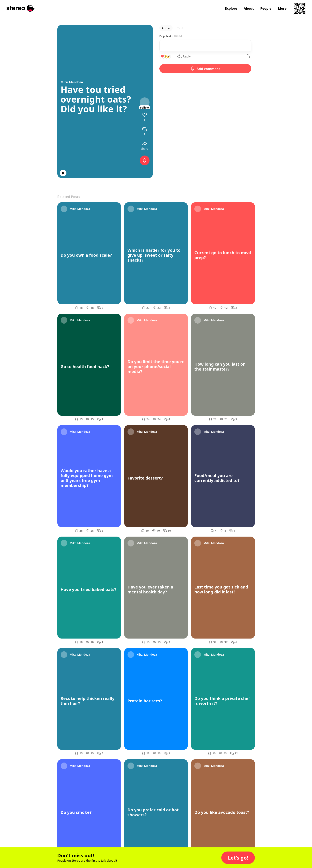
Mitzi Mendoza (72, 82)
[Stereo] (21, 8)
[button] (238, 858)
